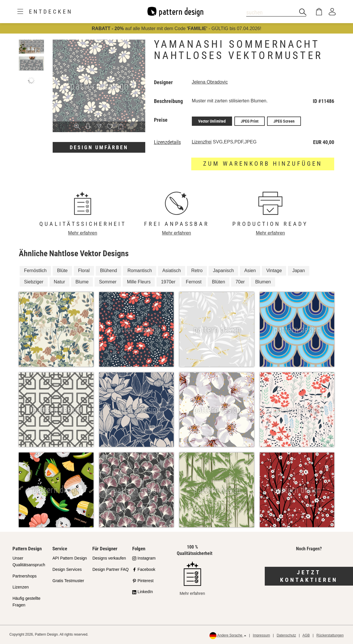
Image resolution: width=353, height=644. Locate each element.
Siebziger (34, 282)
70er (240, 282)
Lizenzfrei (202, 142)
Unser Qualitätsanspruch (29, 561)
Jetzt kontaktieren (309, 576)
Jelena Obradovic (210, 82)
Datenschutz (286, 635)
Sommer (108, 282)
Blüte (62, 271)
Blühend (109, 271)
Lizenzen (21, 587)
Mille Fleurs (139, 282)
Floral (84, 271)
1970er (168, 282)
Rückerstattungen (330, 635)
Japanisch (223, 271)
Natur (59, 282)
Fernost (194, 282)
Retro (197, 271)
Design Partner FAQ (110, 569)
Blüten (219, 282)
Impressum (261, 635)
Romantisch (139, 271)
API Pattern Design (70, 558)
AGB (306, 635)
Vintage (274, 271)
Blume (82, 282)
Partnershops (24, 576)
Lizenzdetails (167, 142)
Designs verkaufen (109, 558)
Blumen (263, 282)
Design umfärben (99, 147)
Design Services (67, 569)
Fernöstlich (35, 271)
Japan (299, 271)
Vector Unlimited (212, 121)
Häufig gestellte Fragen (26, 602)
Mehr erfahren (83, 233)
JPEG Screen (284, 121)
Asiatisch (172, 271)
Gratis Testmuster (68, 581)
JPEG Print (250, 121)
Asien (250, 271)
